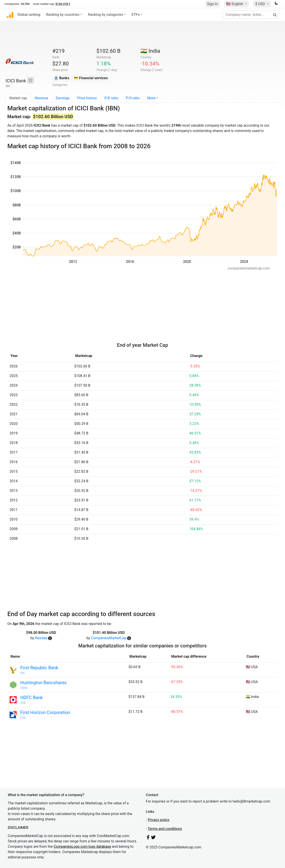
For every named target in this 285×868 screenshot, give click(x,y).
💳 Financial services (91, 78)
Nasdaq (41, 638)
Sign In (212, 4)
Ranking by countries (63, 15)
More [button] (151, 98)
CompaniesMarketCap (109, 638)
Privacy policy (159, 820)
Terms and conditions (165, 829)
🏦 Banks (61, 78)
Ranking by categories (106, 15)
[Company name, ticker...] (250, 15)
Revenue (42, 98)
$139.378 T (63, 4)
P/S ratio (133, 98)
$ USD (260, 4)
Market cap (18, 98)
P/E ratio (111, 98)
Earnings (63, 98)
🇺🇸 (235, 4)
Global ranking (29, 15)
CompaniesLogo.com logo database (82, 847)
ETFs (136, 15)
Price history (87, 98)
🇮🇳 (150, 51)
